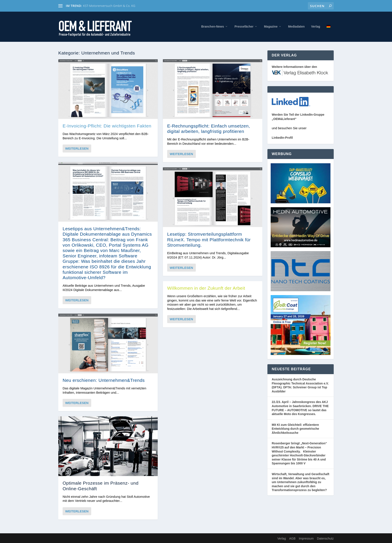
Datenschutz (325, 538)
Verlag (316, 26)
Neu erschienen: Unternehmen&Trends (104, 380)
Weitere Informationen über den (294, 67)
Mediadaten (296, 26)
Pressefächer (244, 26)
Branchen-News (213, 26)
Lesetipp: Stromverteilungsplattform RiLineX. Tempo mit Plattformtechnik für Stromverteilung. (209, 239)
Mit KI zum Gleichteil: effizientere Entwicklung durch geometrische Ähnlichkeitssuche (295, 429)
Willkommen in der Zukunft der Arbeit (206, 288)
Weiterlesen (77, 149)
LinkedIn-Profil (282, 138)
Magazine (271, 26)
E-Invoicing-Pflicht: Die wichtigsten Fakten (107, 126)
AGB (292, 538)
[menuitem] (329, 33)
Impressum (306, 538)
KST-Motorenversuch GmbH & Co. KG (109, 6)
